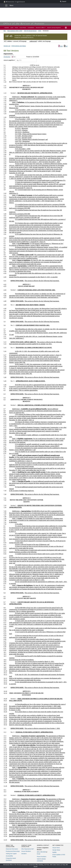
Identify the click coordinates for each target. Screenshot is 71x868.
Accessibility (9, 856)
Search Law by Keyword (54, 28)
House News (56, 848)
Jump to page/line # (9, 60)
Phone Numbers (42, 857)
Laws (12, 28)
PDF (61, 46)
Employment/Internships (13, 851)
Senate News (56, 850)
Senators (24, 854)
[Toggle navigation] (6, 5)
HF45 (40, 31)
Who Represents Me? (28, 849)
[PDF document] (14, 57)
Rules (17, 28)
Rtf (66, 46)
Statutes (7, 28)
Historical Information (12, 849)
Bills (5, 31)
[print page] (66, 28)
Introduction (7, 57)
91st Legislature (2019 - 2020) (15, 31)
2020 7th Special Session (30, 31)
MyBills (54, 852)
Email (39, 854)
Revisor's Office (40, 28)
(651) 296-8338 (41, 852)
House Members (26, 851)
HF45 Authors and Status (19, 46)
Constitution (31, 28)
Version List (7, 46)
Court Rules (23, 28)
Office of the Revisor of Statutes (24, 24)
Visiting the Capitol (11, 854)
